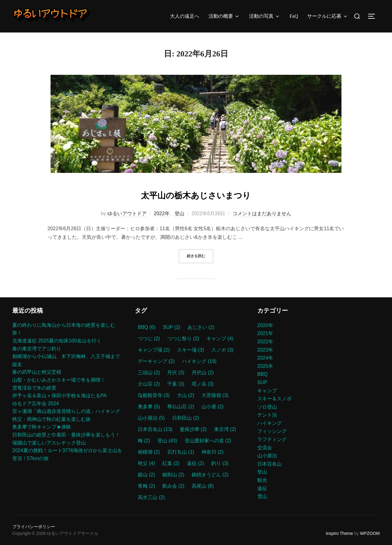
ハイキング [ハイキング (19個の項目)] (199, 361)
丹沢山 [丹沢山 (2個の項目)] (203, 373)
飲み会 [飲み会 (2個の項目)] (173, 486)
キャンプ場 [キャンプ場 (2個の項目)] (154, 350)
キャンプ (267, 391)
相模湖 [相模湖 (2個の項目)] (149, 452)
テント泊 (267, 415)
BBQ (262, 374)
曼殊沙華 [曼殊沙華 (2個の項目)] (193, 429)
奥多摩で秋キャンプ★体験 (42, 427)
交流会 (265, 448)
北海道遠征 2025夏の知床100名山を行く (57, 341)
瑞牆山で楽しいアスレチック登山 (49, 443)
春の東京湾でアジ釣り (37, 349)
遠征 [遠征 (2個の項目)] (195, 463)
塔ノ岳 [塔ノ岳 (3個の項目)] (203, 384)
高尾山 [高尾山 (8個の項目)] (203, 486)
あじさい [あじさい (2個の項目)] (201, 327)
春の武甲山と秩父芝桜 (37, 372)
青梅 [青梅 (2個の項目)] (146, 486)
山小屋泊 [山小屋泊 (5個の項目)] (151, 418)
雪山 (262, 496)
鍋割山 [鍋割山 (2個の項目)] (173, 475)
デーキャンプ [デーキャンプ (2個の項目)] (156, 361)
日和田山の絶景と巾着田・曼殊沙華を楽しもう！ (66, 435)
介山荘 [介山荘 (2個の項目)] (149, 384)
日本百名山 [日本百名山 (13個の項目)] (155, 429)
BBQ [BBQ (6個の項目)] (147, 327)
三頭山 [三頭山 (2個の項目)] (149, 373)
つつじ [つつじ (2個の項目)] (149, 339)
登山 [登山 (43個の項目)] (167, 441)
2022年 (162, 213)
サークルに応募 (328, 16)
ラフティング (272, 439)
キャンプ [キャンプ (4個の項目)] (220, 339)
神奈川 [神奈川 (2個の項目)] (213, 452)
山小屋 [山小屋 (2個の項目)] (213, 407)
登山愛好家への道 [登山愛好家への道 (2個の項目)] (208, 441)
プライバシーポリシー (34, 527)
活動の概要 (224, 16)
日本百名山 (269, 464)
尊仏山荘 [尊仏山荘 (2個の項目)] (181, 407)
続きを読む (200, 255)
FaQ (294, 16)
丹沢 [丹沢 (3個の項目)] (176, 373)
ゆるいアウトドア (127, 213)
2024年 (265, 358)
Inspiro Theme (339, 533)
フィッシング (272, 431)
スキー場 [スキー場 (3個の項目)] (190, 350)
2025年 (265, 366)
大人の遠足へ (185, 16)
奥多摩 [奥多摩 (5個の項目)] (149, 407)
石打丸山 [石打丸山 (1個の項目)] (181, 452)
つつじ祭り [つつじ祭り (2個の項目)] (183, 339)
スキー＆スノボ (274, 399)
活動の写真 (265, 16)
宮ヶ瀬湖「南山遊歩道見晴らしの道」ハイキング (66, 411)
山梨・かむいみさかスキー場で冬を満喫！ (59, 380)
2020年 (265, 325)
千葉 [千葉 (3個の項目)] (176, 384)
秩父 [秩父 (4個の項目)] (146, 463)
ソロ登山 (267, 407)
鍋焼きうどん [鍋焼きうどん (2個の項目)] (210, 475)
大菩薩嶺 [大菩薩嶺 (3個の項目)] (215, 395)
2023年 (265, 350)
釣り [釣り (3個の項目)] (220, 463)
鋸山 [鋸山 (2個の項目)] (146, 475)
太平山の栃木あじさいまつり (196, 194)
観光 (262, 480)
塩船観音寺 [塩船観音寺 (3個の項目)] (154, 395)
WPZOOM (370, 533)
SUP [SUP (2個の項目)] (172, 327)
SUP (262, 382)
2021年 (265, 333)
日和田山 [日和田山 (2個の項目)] (186, 418)
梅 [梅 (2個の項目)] (144, 441)
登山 (179, 213)
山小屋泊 (267, 456)
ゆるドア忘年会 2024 (36, 404)
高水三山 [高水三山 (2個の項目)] (151, 497)
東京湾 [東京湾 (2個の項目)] (225, 429)
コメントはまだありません (262, 213)
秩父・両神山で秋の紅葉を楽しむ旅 (51, 419)
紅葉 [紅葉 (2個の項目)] (171, 463)
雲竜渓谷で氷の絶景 (34, 388)
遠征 (262, 488)
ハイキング (269, 423)
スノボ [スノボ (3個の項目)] (222, 350)
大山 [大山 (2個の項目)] (186, 395)
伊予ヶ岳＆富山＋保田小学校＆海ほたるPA (59, 396)
